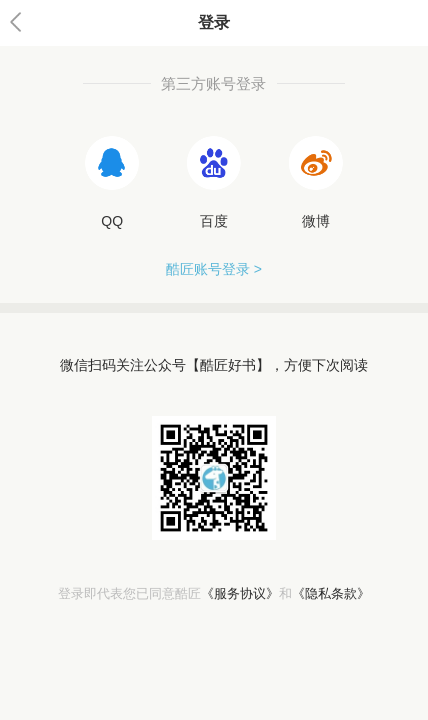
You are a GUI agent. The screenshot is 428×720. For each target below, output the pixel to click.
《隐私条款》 (331, 593)
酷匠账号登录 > (214, 269)
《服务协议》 (240, 593)
